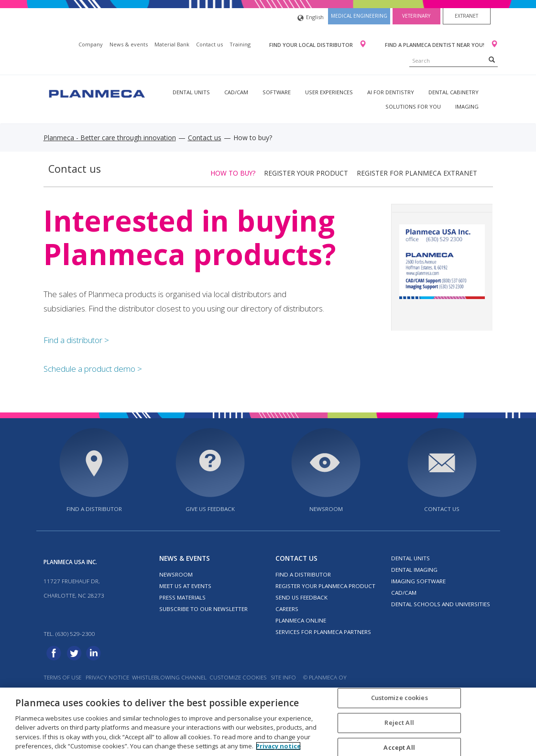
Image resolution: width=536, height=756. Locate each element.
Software (277, 92)
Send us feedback (301, 597)
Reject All (399, 723)
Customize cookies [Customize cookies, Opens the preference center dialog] (399, 698)
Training (240, 44)
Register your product (306, 173)
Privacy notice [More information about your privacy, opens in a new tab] (278, 746)
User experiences (329, 92)
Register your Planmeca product (325, 586)
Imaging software (418, 581)
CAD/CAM (236, 92)
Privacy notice (107, 677)
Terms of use (62, 677)
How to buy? (233, 173)
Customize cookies (238, 677)
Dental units (191, 92)
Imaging (467, 106)
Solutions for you (413, 106)
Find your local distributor (312, 45)
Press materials (182, 597)
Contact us (209, 44)
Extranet (466, 16)
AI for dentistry (391, 92)
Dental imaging (414, 570)
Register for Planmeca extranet (417, 173)
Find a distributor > (76, 340)
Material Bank (172, 44)
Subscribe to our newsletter (203, 609)
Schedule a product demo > (93, 369)
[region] (268, 722)
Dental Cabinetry (454, 92)
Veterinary (416, 16)
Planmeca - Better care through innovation (110, 138)
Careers (287, 609)
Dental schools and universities (441, 604)
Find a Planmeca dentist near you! (435, 45)
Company (91, 44)
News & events (129, 44)
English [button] (311, 18)
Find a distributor (94, 509)
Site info (283, 677)
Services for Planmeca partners (323, 632)
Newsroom (326, 509)
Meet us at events (185, 586)
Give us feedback (210, 509)
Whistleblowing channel (169, 677)
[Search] (492, 59)
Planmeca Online (301, 620)
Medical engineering (359, 16)
